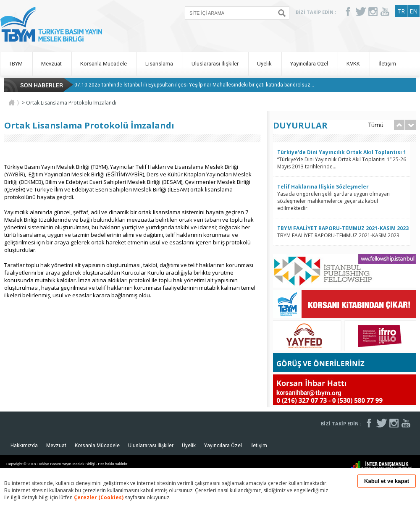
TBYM (16, 64)
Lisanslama (160, 64)
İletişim (387, 64)
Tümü (376, 125)
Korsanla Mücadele (104, 64)
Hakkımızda (24, 446)
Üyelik (265, 64)
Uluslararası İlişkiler (216, 64)
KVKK (354, 64)
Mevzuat (52, 64)
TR (401, 11)
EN (413, 11)
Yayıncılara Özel (310, 64)
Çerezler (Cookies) (99, 497)
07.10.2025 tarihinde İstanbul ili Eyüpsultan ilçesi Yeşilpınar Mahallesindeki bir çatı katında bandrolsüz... (194, 85)
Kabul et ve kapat (387, 481)
